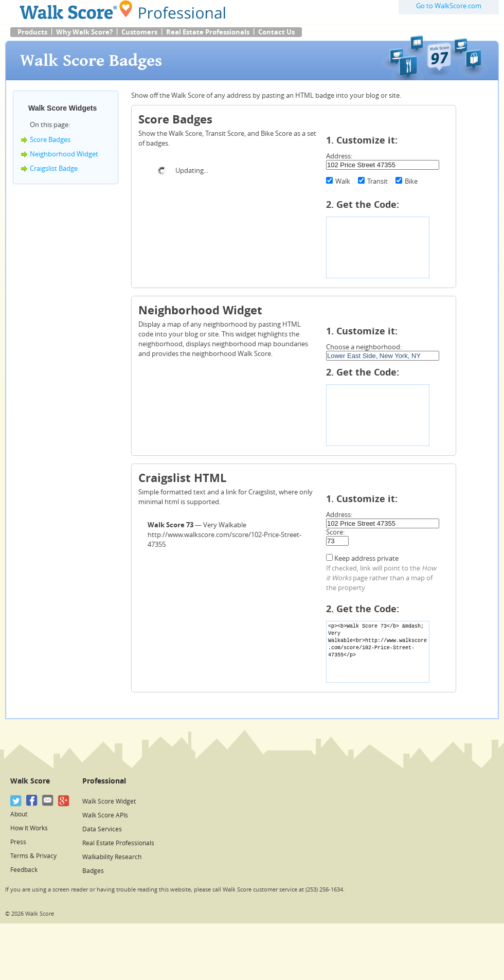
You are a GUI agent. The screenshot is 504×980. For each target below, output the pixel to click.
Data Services (102, 829)
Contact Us (276, 32)
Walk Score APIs (105, 815)
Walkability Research (112, 857)
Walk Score (30, 781)
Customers (139, 32)
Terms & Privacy (33, 856)
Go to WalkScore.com (449, 6)
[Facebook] (32, 801)
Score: (335, 532)
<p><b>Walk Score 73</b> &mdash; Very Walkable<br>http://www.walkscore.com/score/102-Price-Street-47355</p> (378, 652)
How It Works (29, 828)
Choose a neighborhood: (364, 347)
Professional (104, 781)
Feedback (24, 870)
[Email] (48, 801)
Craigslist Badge (54, 168)
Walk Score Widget (109, 801)
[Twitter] (16, 801)
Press (18, 842)
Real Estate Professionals (208, 32)
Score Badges (50, 140)
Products (32, 32)
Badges (93, 871)
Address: (339, 156)
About (19, 814)
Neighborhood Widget (64, 154)
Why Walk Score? (84, 32)
